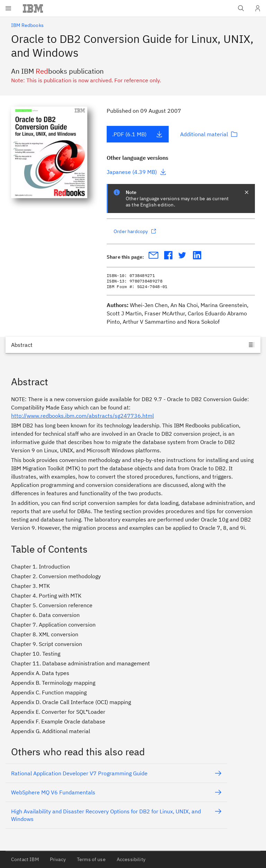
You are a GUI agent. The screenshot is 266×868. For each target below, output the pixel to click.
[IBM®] (33, 8)
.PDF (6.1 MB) (138, 134)
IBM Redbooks (27, 25)
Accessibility (131, 859)
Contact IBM (25, 859)
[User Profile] (258, 8)
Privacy (58, 859)
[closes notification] (247, 192)
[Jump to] (133, 345)
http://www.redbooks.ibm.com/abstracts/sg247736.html (82, 416)
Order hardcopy (135, 231)
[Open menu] (8, 8)
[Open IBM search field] (241, 8)
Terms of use (91, 859)
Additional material (209, 134)
